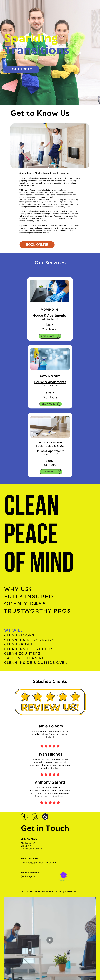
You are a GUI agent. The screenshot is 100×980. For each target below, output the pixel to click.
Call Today (22, 69)
